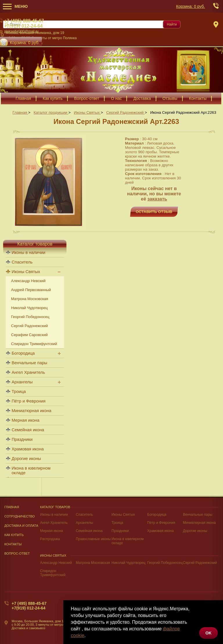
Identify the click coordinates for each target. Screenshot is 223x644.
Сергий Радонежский (200, 563)
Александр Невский (56, 563)
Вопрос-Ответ (17, 553)
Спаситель (84, 515)
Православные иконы (93, 539)
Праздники (22, 439)
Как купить (14, 535)
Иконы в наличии (54, 515)
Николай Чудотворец (128, 563)
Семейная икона (28, 430)
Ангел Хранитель (28, 372)
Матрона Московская (93, 563)
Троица (19, 392)
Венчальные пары (29, 363)
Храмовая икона (28, 449)
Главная (12, 507)
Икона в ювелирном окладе (31, 470)
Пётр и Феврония (29, 401)
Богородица (23, 353)
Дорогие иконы (26, 459)
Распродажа (50, 539)
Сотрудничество (20, 516)
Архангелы (22, 382)
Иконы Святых (123, 515)
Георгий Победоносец (165, 563)
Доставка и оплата (21, 526)
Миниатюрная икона (32, 411)
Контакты (13, 544)
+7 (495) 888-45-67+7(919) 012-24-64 (29, 606)
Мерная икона (25, 420)
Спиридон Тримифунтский (34, 344)
